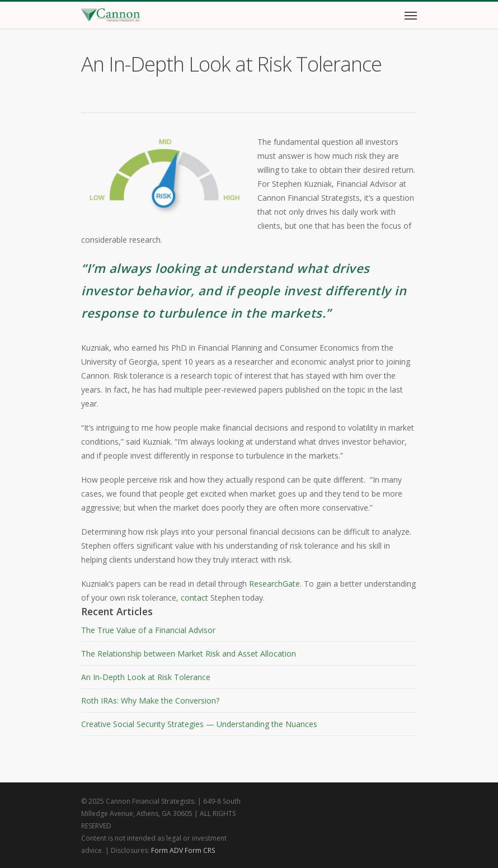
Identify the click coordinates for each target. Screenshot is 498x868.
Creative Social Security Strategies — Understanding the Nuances (199, 724)
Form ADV (167, 850)
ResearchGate (274, 584)
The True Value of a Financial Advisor (148, 630)
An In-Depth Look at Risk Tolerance (146, 677)
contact (194, 598)
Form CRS (200, 850)
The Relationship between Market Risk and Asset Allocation (189, 654)
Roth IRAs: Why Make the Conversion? (150, 700)
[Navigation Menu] (411, 15)
